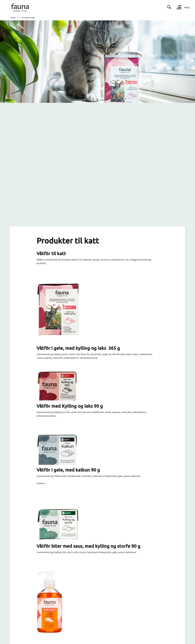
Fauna (13, 18)
